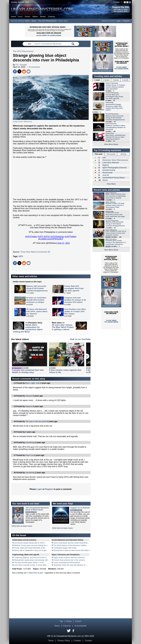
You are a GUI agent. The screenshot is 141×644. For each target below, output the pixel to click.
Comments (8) (44, 252)
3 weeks (116, 80)
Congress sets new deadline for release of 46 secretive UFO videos (75, 300)
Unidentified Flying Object (114, 178)
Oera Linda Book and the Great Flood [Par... (71, 543)
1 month (125, 80)
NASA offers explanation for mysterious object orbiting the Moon (28, 328)
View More (111, 184)
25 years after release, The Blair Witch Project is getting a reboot (63, 327)
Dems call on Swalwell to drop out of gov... (31, 550)
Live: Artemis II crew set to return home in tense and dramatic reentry (116, 233)
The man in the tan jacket (36, 421)
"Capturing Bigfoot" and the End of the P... (31, 558)
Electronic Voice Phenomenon (115, 160)
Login (118, 21)
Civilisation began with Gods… (66, 548)
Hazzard (29, 396)
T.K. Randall (21, 65)
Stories (43, 17)
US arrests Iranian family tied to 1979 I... (30, 543)
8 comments (33, 67)
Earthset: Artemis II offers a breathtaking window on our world (116, 127)
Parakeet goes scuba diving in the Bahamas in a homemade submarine (116, 242)
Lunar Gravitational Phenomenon (67, 563)
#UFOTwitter (31, 237)
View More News (111, 144)
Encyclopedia (81, 626)
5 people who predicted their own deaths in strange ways (28, 371)
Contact (116, 2)
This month (111, 154)
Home (13, 17)
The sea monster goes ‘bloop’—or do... (30, 563)
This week (98, 154)
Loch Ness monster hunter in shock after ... (31, 565)
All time (123, 154)
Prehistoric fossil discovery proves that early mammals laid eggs (115, 215)
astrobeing (30, 442)
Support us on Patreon (80, 508)
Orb (104, 158)
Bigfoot (106, 165)
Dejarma (29, 406)
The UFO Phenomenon (47, 21)
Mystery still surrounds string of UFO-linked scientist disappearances (37, 288)
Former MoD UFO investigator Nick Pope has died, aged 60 (74, 288)
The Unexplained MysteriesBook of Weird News (37, 509)
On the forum (19, 535)
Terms (51, 641)
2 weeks (106, 80)
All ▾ (30, 44)
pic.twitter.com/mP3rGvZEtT (51, 239)
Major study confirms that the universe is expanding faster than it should (116, 196)
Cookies (77, 641)
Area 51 (106, 175)
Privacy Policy (64, 641)
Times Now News (28, 252)
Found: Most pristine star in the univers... (70, 560)
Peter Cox (30, 455)
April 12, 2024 (64, 243)
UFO (21, 256)
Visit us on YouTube (80, 339)
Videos (35, 17)
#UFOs (47, 237)
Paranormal (107, 173)
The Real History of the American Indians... (71, 545)
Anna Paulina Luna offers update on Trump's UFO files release (75, 311)
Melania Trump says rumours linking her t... (31, 545)
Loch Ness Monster (111, 163)
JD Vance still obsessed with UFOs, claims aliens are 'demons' (37, 311)
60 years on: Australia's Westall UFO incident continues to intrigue (36, 300)
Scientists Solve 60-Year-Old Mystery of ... (70, 565)
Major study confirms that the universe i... (70, 558)
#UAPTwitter (70, 237)
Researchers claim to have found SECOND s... (72, 550)
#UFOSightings (57, 237)
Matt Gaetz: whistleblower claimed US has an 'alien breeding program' (116, 137)
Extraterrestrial (109, 170)
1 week (97, 80)
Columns (52, 17)
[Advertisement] (51, 178)
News (20, 17)
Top (61, 621)
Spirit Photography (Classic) (115, 168)
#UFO (40, 237)
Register (126, 21)
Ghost (105, 180)
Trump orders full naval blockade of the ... (31, 548)
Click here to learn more (22, 526)
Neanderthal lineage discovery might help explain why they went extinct (114, 107)
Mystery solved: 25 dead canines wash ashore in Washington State (115, 205)
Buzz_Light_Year (33, 383)
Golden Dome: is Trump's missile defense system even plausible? (115, 87)
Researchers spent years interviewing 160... (32, 560)
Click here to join (36, 573)
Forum (27, 17)
